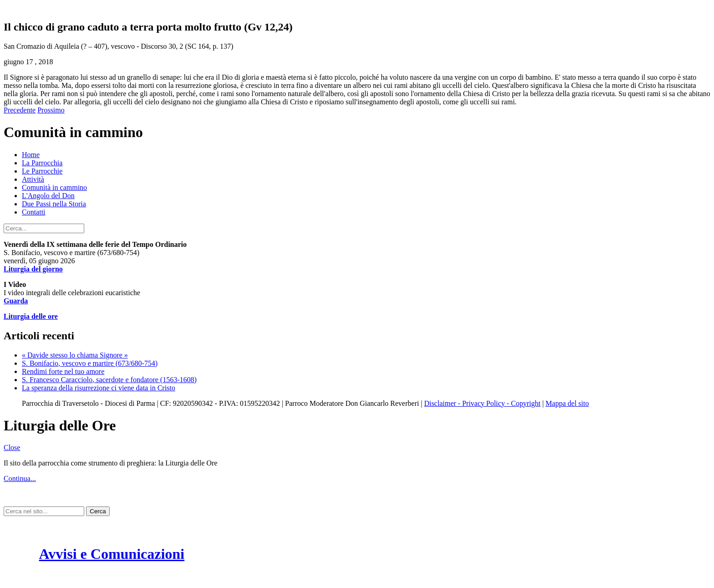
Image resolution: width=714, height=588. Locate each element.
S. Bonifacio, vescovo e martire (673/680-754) (90, 363)
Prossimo (51, 110)
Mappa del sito (567, 403)
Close (12, 447)
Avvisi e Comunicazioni (112, 554)
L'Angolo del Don (48, 196)
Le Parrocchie (42, 171)
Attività (33, 179)
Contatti (34, 212)
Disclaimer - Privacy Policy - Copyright (482, 403)
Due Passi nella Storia (54, 204)
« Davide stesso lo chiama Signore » (75, 355)
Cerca (98, 511)
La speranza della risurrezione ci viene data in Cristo (99, 388)
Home (31, 155)
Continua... (20, 478)
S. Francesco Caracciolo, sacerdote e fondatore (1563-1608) (109, 380)
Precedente (20, 110)
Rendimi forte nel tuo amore (63, 371)
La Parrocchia (42, 163)
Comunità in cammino (54, 187)
